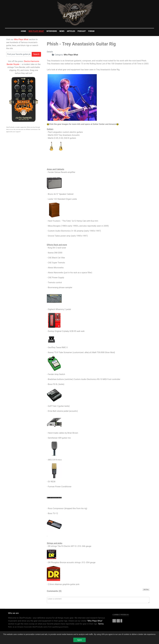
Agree (79, 641)
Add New (146, 589)
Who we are (13, 613)
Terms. (101, 624)
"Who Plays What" (95, 621)
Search (36, 54)
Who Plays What (21, 39)
